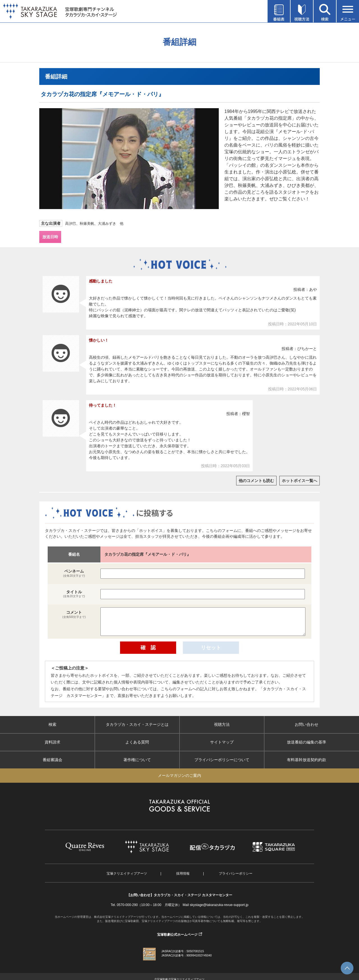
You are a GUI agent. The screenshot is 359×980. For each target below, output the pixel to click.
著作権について (137, 760)
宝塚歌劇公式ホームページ (177, 935)
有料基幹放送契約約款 (307, 760)
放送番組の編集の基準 (307, 742)
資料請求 (52, 742)
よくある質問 (137, 742)
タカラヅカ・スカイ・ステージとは (137, 724)
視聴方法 (222, 724)
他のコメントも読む (256, 481)
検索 (52, 724)
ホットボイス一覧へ (300, 481)
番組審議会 (52, 760)
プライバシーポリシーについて (222, 760)
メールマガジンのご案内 (179, 775)
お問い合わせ (307, 724)
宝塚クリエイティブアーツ (127, 874)
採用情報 (183, 874)
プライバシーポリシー (236, 874)
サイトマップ (222, 742)
